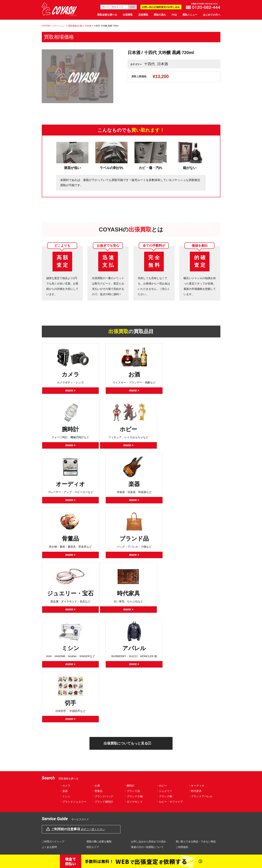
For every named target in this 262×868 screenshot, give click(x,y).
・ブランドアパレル (200, 688)
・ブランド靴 (164, 688)
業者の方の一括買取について (147, 739)
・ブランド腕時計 (103, 694)
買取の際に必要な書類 (99, 733)
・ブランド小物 (133, 688)
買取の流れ (160, 15)
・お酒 (96, 677)
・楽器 (64, 683)
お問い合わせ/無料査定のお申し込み (161, 7)
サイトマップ (199, 798)
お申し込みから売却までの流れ (149, 733)
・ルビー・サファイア (169, 694)
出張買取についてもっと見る (127, 635)
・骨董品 (97, 683)
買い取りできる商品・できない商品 (196, 733)
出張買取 (128, 15)
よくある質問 (49, 739)
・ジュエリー (164, 683)
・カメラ (65, 677)
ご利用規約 (182, 739)
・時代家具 (195, 683)
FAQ (174, 15)
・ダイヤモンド (133, 694)
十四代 (149, 64)
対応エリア (93, 739)
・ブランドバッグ (103, 688)
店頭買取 (143, 15)
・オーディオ (196, 677)
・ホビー (161, 677)
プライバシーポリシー (93, 798)
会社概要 (61, 798)
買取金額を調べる (107, 15)
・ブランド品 (132, 683)
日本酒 (163, 64)
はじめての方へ (212, 15)
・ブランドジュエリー (73, 694)
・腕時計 (129, 677)
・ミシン (65, 688)
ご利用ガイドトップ (53, 733)
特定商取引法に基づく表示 (135, 798)
